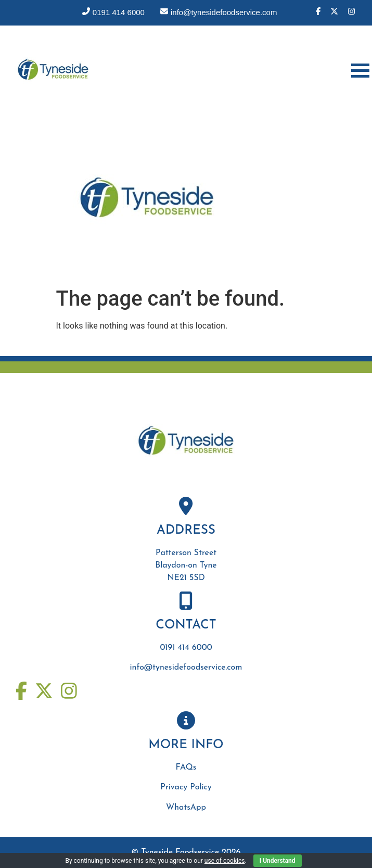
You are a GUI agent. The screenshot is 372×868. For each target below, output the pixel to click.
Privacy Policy (186, 787)
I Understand (278, 861)
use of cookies (225, 861)
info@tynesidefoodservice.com (186, 668)
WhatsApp (186, 808)
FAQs (186, 768)
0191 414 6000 (186, 648)
